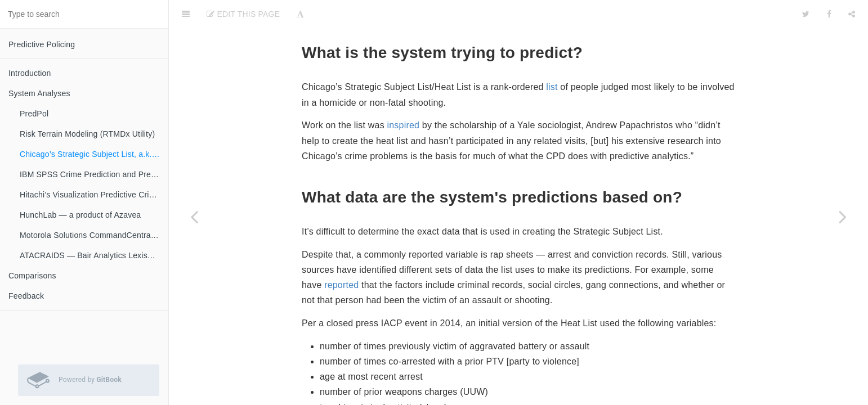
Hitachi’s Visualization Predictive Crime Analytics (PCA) (94, 195)
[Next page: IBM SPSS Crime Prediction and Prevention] (843, 217)
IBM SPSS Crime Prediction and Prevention (94, 174)
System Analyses (39, 93)
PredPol (34, 114)
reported (341, 285)
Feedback (26, 296)
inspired (404, 125)
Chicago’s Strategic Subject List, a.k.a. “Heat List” (94, 154)
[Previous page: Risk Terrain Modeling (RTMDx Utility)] (194, 217)
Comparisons (32, 276)
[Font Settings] (300, 14)
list (552, 87)
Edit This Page (243, 14)
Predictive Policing (42, 44)
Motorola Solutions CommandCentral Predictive (94, 235)
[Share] (852, 14)
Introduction (30, 73)
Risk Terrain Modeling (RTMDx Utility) (87, 134)
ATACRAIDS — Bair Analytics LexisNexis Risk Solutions (94, 255)
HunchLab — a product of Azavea (80, 215)
